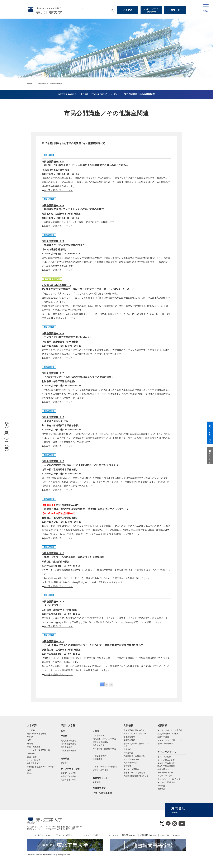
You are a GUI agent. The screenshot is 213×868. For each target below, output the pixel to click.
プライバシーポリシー (64, 835)
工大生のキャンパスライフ (169, 779)
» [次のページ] (111, 684)
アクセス (128, 10)
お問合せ (175, 10)
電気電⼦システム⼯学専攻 (104, 739)
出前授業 (127, 766)
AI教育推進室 (99, 788)
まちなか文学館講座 (52, 279)
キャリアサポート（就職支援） (171, 730)
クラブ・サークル (165, 776)
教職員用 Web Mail (148, 835)
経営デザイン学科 (68, 780)
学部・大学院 (68, 725)
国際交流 (161, 789)
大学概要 (32, 725)
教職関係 (97, 782)
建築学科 (65, 763)
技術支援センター (165, 769)
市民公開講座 (49, 155)
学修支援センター (165, 772)
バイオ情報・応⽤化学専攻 (104, 749)
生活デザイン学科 (68, 776)
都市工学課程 (67, 747)
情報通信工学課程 (68, 744)
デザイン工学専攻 (100, 770)
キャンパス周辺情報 (166, 782)
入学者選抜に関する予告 (134, 730)
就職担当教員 (163, 737)
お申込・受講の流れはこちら (58, 190)
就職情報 (162, 725)
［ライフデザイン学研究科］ (105, 767)
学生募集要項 (129, 740)
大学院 (96, 731)
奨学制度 (161, 786)
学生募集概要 (129, 737)
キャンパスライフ (167, 752)
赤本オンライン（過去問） (135, 773)
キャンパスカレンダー (167, 760)
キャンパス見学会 (131, 769)
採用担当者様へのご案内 (168, 734)
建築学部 (65, 759)
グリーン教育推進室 (102, 793)
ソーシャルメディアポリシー (90, 835)
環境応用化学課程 (68, 751)
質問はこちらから (210, 455)
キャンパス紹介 (164, 757)
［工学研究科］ (100, 736)
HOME (30, 84)
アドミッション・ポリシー (135, 734)
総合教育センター (101, 778)
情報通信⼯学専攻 (100, 742)
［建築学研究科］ (100, 756)
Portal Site (165, 835)
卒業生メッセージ (165, 744)
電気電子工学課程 (68, 741)
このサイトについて (42, 835)
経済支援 (127, 749)
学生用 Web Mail (129, 835)
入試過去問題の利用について (136, 776)
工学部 (64, 736)
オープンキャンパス (132, 759)
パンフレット (151, 10)
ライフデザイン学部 (70, 769)
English (176, 835)
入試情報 (128, 725)
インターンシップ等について (170, 740)
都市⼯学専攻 (99, 745)
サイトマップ (112, 835)
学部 (63, 731)
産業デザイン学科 (68, 773)
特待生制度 (128, 753)
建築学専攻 (98, 759)
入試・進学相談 (130, 763)
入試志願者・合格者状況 (134, 756)
